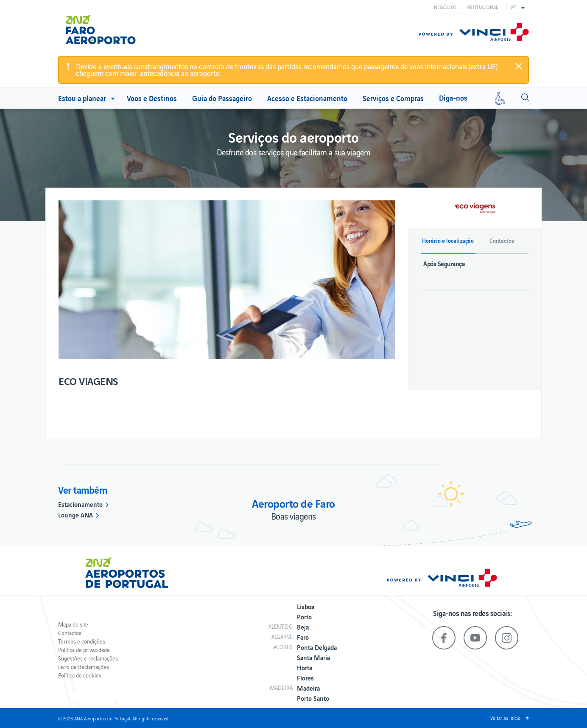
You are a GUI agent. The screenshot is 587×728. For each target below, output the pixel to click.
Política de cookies (80, 675)
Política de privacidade (84, 650)
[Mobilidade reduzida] (500, 98)
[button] (518, 7)
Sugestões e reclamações (88, 658)
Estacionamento (80, 504)
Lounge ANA (75, 514)
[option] (227, 280)
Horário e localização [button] (448, 241)
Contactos (70, 633)
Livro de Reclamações (84, 667)
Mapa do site (73, 624)
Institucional (482, 7)
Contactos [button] (502, 241)
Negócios (445, 7)
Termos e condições (82, 641)
